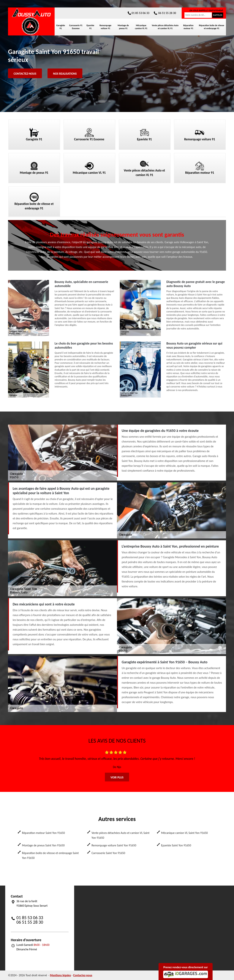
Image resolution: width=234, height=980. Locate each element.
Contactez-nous (25, 74)
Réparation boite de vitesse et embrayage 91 (212, 27)
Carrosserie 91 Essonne (76, 27)
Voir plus (117, 777)
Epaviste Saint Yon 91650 (176, 845)
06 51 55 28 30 (165, 13)
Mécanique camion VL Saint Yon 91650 (185, 833)
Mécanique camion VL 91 (141, 27)
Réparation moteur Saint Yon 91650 (43, 833)
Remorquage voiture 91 (105, 27)
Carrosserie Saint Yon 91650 (108, 853)
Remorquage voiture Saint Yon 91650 (114, 845)
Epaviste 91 (90, 27)
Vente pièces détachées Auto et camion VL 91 (165, 27)
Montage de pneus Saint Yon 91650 (43, 845)
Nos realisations (65, 74)
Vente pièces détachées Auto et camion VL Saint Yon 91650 (120, 835)
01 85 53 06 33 (138, 13)
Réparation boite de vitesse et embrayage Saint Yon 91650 (50, 855)
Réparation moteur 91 (188, 27)
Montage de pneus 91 (123, 27)
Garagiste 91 (61, 27)
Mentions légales (60, 975)
